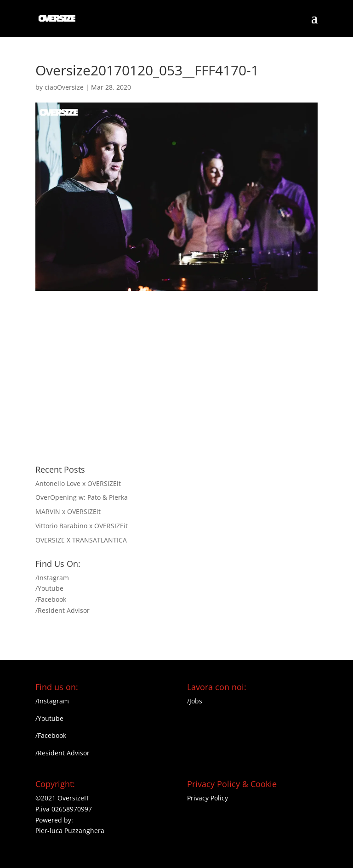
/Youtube (49, 588)
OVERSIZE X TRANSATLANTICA (81, 540)
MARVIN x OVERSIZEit (68, 511)
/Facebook (51, 599)
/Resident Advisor (63, 610)
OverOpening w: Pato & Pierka (82, 497)
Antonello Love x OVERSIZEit (78, 483)
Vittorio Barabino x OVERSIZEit (82, 526)
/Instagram (52, 578)
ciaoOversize (64, 87)
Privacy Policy (208, 798)
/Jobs (195, 701)
